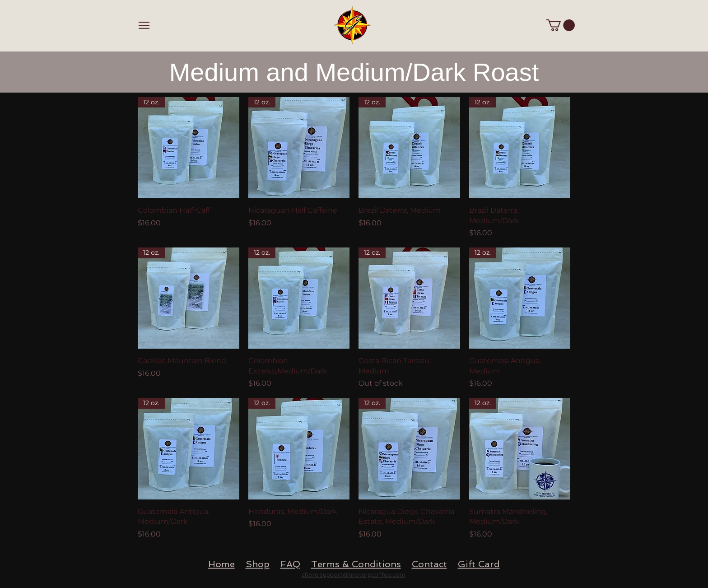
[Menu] (144, 25)
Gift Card (479, 564)
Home (221, 564)
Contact (429, 564)
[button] (561, 25)
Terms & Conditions (356, 564)
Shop (258, 564)
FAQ (290, 564)
